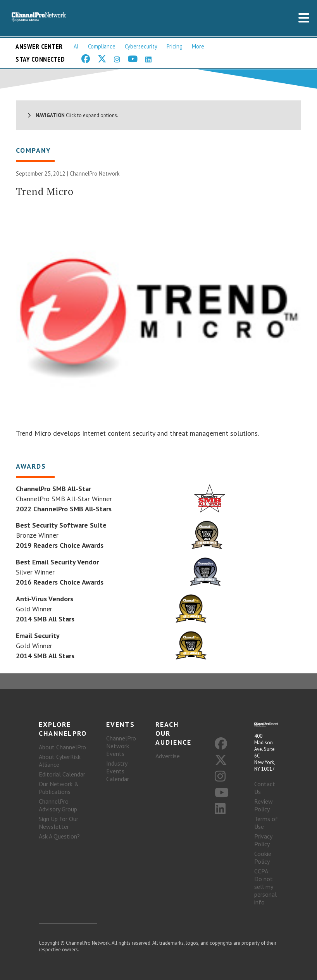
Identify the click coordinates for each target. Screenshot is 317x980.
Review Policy (264, 805)
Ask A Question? (59, 836)
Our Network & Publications (59, 788)
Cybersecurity (141, 46)
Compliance (102, 46)
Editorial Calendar (62, 774)
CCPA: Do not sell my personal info (265, 887)
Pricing (175, 46)
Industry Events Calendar (118, 771)
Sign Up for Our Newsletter (59, 823)
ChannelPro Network (95, 173)
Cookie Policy (263, 857)
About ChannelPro (62, 747)
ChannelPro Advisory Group (58, 805)
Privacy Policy (263, 840)
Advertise (168, 756)
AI (76, 46)
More (198, 46)
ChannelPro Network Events (121, 746)
